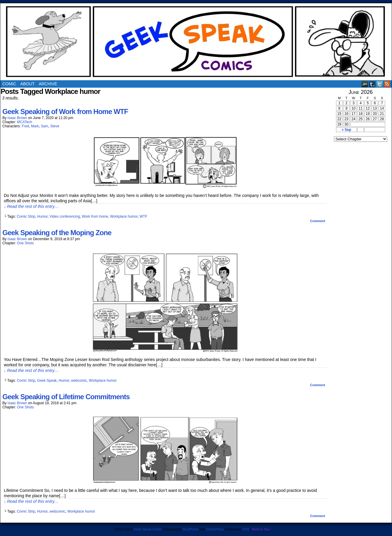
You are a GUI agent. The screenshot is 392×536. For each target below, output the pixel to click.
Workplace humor (124, 216)
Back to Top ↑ (262, 529)
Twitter (380, 84)
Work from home (95, 216)
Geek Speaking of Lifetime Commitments (66, 397)
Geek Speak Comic (148, 529)
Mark (35, 126)
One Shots (25, 243)
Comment (318, 221)
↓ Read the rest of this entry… (31, 206)
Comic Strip (26, 216)
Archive (48, 84)
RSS (387, 84)
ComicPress (215, 529)
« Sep (346, 130)
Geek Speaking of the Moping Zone (57, 233)
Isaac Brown (17, 118)
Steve (55, 126)
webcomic (79, 381)
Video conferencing (65, 216)
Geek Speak (47, 381)
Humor (42, 216)
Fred (25, 126)
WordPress (190, 529)
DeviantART (365, 84)
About (28, 84)
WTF (144, 216)
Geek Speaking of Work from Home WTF (65, 111)
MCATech (24, 122)
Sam (45, 126)
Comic (9, 84)
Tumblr (372, 84)
